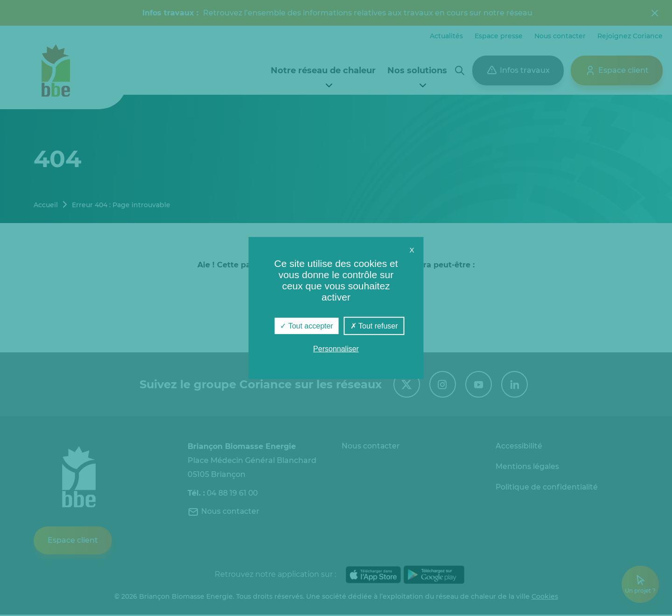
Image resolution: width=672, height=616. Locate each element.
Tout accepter (306, 326)
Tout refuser (374, 326)
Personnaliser (336, 349)
